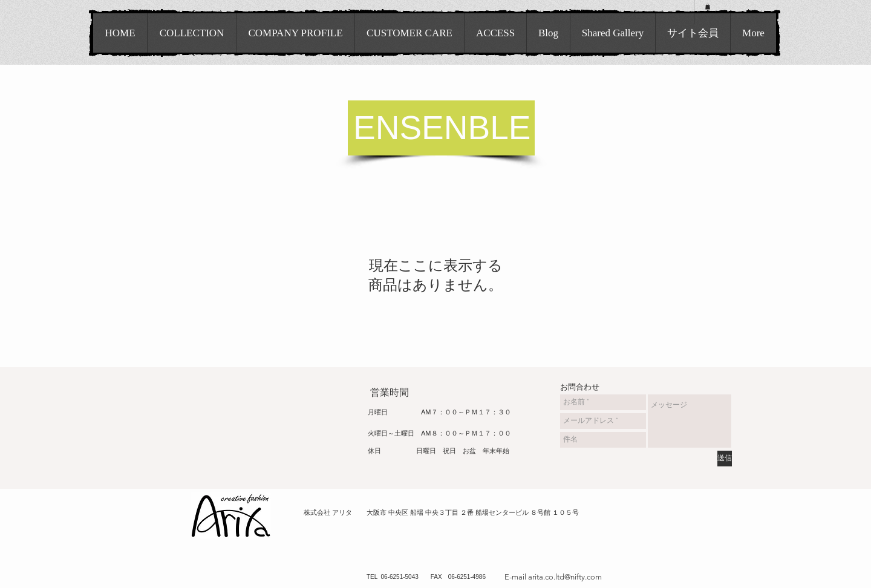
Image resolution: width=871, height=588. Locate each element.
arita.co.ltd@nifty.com (565, 577)
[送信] (725, 459)
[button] (708, 7)
